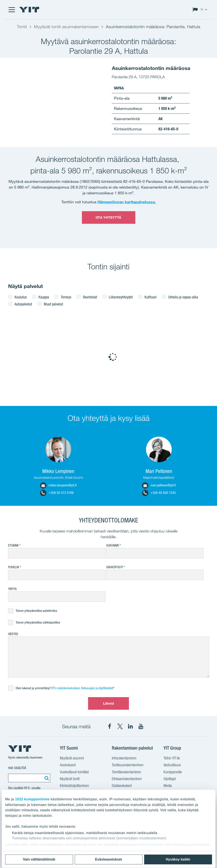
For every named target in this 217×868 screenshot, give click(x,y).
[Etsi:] (46, 778)
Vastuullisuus (172, 765)
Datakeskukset (122, 786)
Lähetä (109, 703)
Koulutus (21, 297)
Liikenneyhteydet (121, 297)
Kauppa (44, 297)
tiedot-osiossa (151, 845)
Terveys (66, 297)
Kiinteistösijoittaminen (74, 786)
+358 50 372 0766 (57, 493)
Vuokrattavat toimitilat (74, 772)
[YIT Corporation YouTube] (141, 726)
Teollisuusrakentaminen (128, 765)
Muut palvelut (53, 304)
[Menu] (12, 10)
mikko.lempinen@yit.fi (58, 485)
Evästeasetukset (108, 859)
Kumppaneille (173, 772)
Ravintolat (90, 297)
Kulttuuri (151, 297)
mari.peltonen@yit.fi (159, 485)
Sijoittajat (170, 779)
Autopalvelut (23, 304)
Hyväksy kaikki (178, 859)
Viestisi (13, 634)
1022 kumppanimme (32, 799)
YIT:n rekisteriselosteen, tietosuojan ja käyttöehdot (82, 688)
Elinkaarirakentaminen (127, 779)
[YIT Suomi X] (120, 726)
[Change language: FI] (201, 10)
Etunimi (13, 545)
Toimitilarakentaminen (126, 772)
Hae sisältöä (17, 768)
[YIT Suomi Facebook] (109, 726)
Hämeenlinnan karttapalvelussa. (127, 202)
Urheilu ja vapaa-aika (183, 297)
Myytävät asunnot (72, 758)
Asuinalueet (68, 765)
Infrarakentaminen (124, 758)
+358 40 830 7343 (159, 493)
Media (168, 786)
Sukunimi (112, 545)
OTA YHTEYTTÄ (108, 217)
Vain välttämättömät (39, 859)
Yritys (12, 589)
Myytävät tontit (70, 779)
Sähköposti (114, 567)
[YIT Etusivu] (29, 10)
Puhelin (14, 567)
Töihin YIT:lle (172, 758)
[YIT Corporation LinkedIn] (130, 726)
